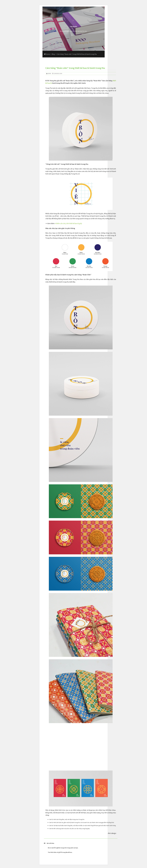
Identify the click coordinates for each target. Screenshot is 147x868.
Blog (53, 54)
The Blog (73, 27)
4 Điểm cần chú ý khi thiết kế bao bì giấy (68, 223)
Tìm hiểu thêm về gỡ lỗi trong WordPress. (60, 852)
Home (47, 54)
